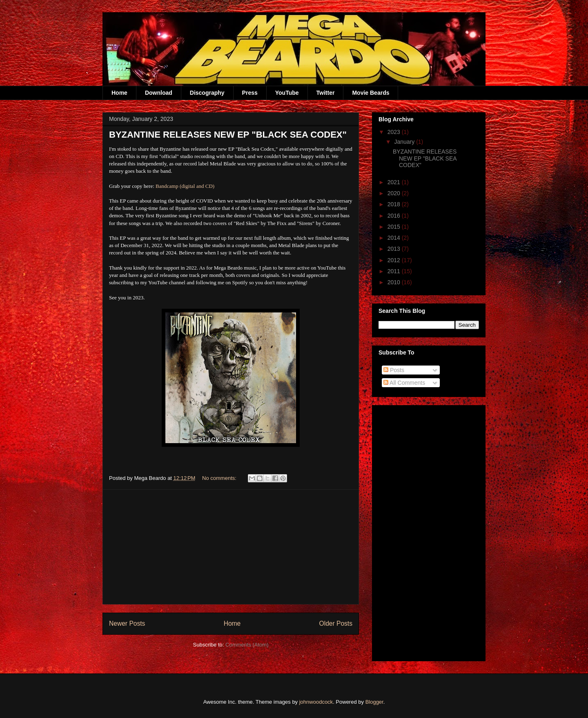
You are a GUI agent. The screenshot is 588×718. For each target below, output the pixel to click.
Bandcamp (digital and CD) (185, 186)
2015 (395, 227)
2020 (395, 193)
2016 (395, 216)
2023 (395, 132)
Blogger (374, 702)
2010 (395, 282)
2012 (395, 260)
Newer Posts (127, 623)
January (405, 142)
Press (250, 93)
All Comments (404, 383)
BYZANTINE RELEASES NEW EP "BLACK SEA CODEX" (228, 135)
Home (119, 93)
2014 (395, 238)
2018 (395, 204)
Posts (394, 370)
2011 (395, 271)
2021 (395, 182)
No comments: (220, 478)
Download (159, 93)
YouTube (287, 93)
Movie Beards (371, 93)
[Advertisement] (231, 547)
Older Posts (336, 623)
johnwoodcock (316, 702)
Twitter (326, 93)
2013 (395, 249)
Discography (207, 93)
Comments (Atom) (247, 645)
